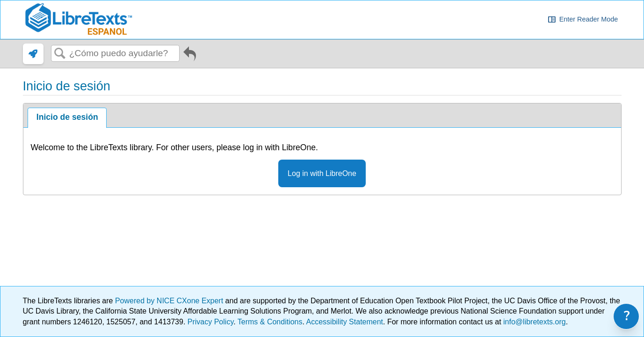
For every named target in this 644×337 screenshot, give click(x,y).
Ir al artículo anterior (190, 56)
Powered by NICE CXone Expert (170, 301)
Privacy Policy (210, 322)
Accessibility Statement (345, 322)
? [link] (627, 316)
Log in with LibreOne (322, 173)
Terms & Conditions (270, 322)
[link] (33, 54)
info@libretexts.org (534, 322)
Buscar (60, 54)
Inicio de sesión (67, 117)
